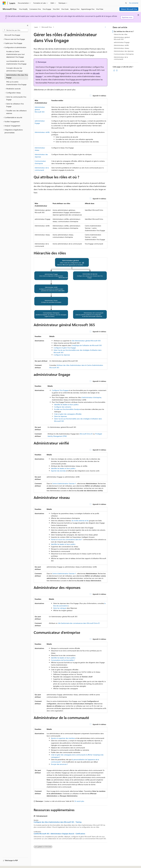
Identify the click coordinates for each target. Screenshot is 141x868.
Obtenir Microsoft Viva (129, 9)
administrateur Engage (122, 42)
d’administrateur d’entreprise (91, 397)
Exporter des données (58, 471)
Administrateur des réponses (124, 51)
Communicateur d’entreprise (124, 54)
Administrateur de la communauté (121, 58)
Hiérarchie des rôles (121, 34)
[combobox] (15, 30)
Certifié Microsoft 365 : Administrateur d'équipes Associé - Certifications (59, 834)
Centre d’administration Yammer (63, 483)
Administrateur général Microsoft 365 (122, 38)
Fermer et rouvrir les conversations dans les (66, 539)
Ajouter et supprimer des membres (63, 738)
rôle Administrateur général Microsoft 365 (86, 341)
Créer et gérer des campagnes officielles (68, 414)
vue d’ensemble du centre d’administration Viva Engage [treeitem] (16, 63)
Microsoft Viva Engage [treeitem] (12, 35)
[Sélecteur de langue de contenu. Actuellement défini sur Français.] (8, 864)
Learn (36, 27)
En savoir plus (79, 801)
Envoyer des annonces (59, 764)
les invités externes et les (80, 521)
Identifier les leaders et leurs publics (66, 404)
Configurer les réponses (62, 355)
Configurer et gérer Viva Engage (65, 348)
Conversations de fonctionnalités (62, 660)
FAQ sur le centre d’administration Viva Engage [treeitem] (16, 83)
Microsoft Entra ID (86, 434)
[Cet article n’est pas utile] (117, 70)
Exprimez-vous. (127, 17)
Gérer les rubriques (60, 608)
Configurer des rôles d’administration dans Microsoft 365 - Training (58, 822)
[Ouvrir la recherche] (126, 3)
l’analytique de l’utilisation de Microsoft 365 (87, 345)
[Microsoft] (4, 3)
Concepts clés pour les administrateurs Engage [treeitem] (14, 69)
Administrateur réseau (121, 48)
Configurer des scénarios (63, 407)
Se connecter (134, 3)
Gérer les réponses (60, 416)
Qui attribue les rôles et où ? (124, 31)
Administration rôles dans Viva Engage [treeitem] (17, 76)
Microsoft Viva (47, 27)
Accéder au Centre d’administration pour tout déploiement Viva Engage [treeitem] (15, 54)
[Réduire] (28, 25)
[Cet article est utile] (114, 70)
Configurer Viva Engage (60, 390)
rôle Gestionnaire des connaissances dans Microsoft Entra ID (79, 623)
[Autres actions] (105, 27)
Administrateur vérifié (42, 132)
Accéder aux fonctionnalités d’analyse (67, 409)
